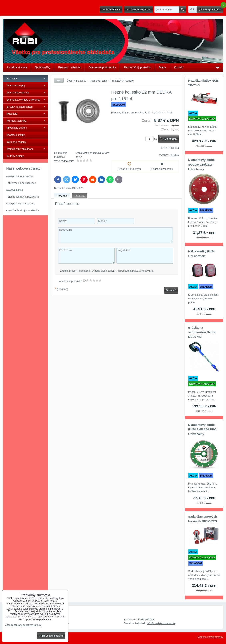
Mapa (162, 67)
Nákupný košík (212, 10)
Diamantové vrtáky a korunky (23, 100)
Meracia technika (17, 121)
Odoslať (171, 290)
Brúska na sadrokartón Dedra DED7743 (202, 332)
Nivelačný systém (17, 128)
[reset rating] (84, 280)
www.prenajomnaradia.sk (20, 203)
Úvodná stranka (17, 67)
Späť (59, 81)
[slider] (84, 160)
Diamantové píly (16, 86)
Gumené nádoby (16, 142)
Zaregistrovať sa (140, 10)
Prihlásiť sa (113, 10)
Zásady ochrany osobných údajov (23, 625)
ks (152, 139)
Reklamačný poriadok (137, 67)
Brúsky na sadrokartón (20, 107)
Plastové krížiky (16, 135)
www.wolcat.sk (14, 190)
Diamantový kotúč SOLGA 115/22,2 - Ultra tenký (201, 164)
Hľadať (182, 10)
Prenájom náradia (69, 67)
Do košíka (171, 139)
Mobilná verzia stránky (210, 637)
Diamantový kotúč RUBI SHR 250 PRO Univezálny (202, 429)
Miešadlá (12, 114)
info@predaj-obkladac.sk (161, 623)
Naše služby (43, 67)
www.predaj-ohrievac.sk (20, 176)
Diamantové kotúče (18, 93)
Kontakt (179, 67)
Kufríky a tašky (15, 156)
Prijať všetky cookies (51, 636)
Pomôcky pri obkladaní (20, 149)
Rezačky (12, 79)
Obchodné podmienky (102, 67)
